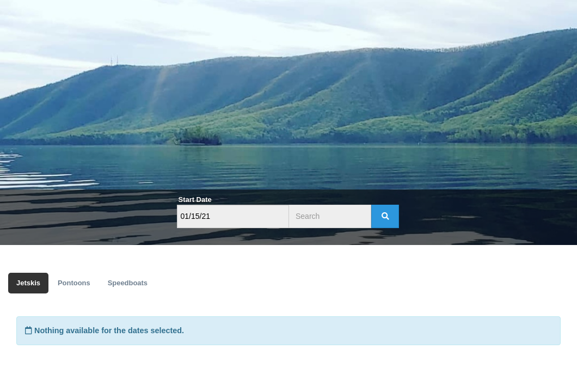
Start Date (195, 200)
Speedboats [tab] (128, 283)
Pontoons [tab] (74, 283)
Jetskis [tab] (28, 283)
